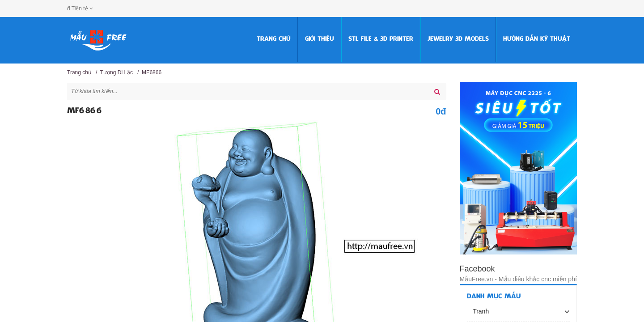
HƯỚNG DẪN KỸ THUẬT (537, 39)
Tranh (480, 311)
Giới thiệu (320, 39)
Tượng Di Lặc (117, 72)
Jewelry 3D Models (458, 39)
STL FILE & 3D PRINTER (381, 39)
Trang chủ (274, 39)
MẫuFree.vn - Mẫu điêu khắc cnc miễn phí (518, 279)
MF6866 (152, 72)
